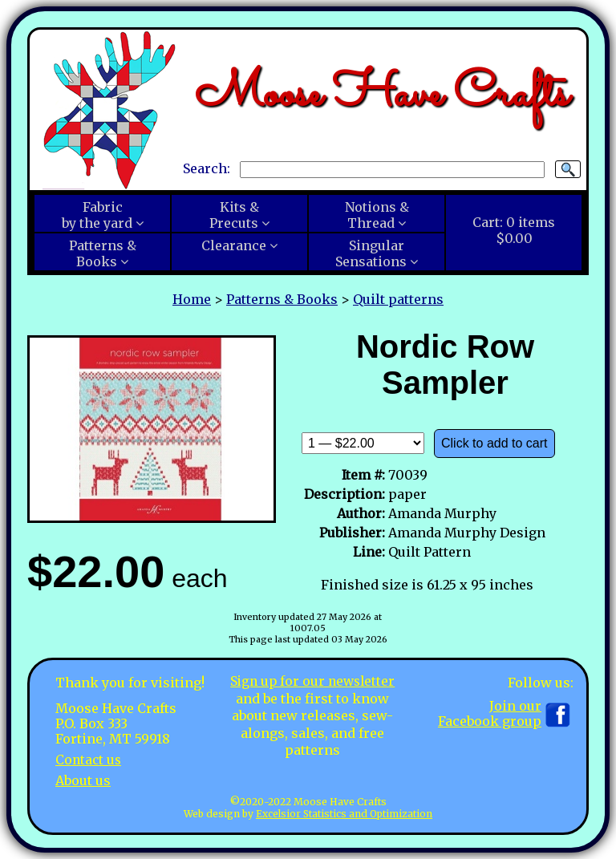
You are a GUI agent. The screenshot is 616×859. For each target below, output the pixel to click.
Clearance (234, 245)
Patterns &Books (103, 253)
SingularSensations (371, 253)
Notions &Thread (377, 215)
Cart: (514, 230)
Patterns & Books (282, 299)
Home (192, 299)
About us (83, 780)
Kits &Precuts (234, 215)
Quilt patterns (398, 299)
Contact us (89, 760)
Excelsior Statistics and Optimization (344, 814)
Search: (207, 168)
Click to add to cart (494, 443)
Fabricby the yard (97, 215)
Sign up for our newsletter (313, 681)
